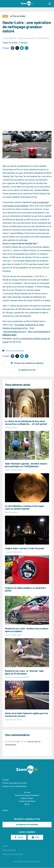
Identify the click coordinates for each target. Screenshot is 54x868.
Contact (6, 780)
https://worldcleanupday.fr (39, 332)
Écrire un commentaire (15, 351)
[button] (50, 4)
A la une (27, 792)
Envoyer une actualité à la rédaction (29, 363)
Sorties (5, 810)
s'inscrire (23, 742)
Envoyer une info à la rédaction (14, 786)
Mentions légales (9, 850)
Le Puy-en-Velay (18, 16)
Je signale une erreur (27, 370)
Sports (27, 804)
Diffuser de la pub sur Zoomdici (15, 783)
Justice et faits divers (27, 801)
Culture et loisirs (27, 798)
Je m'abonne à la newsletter (27, 825)
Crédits (5, 846)
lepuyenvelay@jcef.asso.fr (15, 332)
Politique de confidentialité (13, 854)
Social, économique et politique (27, 795)
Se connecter (11, 742)
